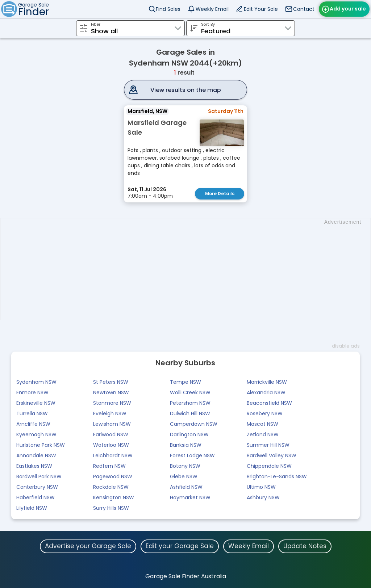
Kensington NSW (114, 497)
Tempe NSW (185, 382)
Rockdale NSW (111, 487)
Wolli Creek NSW (190, 392)
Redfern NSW (109, 466)
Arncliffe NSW (33, 424)
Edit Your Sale (261, 9)
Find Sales (168, 9)
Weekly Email (212, 9)
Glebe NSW (184, 476)
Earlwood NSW (111, 434)
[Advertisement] (189, 269)
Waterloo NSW (111, 445)
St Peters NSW (111, 382)
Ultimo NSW (261, 487)
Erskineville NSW (36, 403)
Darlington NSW (189, 434)
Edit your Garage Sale (180, 546)
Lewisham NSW (112, 424)
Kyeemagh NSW (36, 434)
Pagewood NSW (113, 476)
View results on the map (186, 90)
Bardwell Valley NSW (272, 455)
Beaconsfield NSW (269, 403)
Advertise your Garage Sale (88, 546)
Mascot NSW (262, 424)
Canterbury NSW (37, 487)
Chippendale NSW (269, 466)
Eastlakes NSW (34, 466)
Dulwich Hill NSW (190, 413)
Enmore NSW (32, 392)
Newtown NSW (111, 392)
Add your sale (348, 9)
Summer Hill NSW (268, 445)
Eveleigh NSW (110, 413)
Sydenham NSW (36, 382)
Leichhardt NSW (113, 455)
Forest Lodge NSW (192, 455)
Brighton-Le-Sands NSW (277, 476)
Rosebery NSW (265, 413)
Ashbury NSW (263, 497)
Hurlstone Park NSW (41, 445)
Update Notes (305, 546)
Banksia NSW (186, 445)
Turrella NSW (32, 413)
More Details (220, 194)
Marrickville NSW (267, 382)
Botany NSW (185, 466)
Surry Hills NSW (111, 508)
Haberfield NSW (36, 497)
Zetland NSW (263, 434)
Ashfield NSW (186, 487)
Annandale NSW (36, 455)
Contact (304, 9)
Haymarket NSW (190, 497)
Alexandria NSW (266, 392)
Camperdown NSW (194, 424)
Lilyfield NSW (32, 508)
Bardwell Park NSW (39, 476)
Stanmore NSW (112, 403)
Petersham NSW (190, 403)
